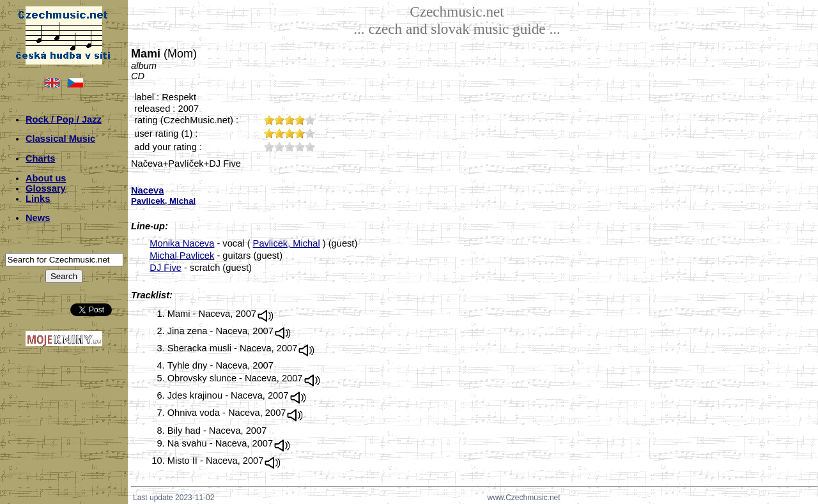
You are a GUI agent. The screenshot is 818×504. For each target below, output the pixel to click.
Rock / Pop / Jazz (64, 119)
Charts (40, 158)
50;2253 (310, 147)
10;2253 (269, 147)
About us (46, 178)
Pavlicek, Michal (287, 243)
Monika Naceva (182, 243)
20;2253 (279, 147)
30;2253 (289, 147)
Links (38, 199)
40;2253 (300, 147)
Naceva (147, 190)
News (38, 218)
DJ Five (166, 268)
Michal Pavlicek (182, 256)
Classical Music (60, 139)
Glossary (46, 188)
